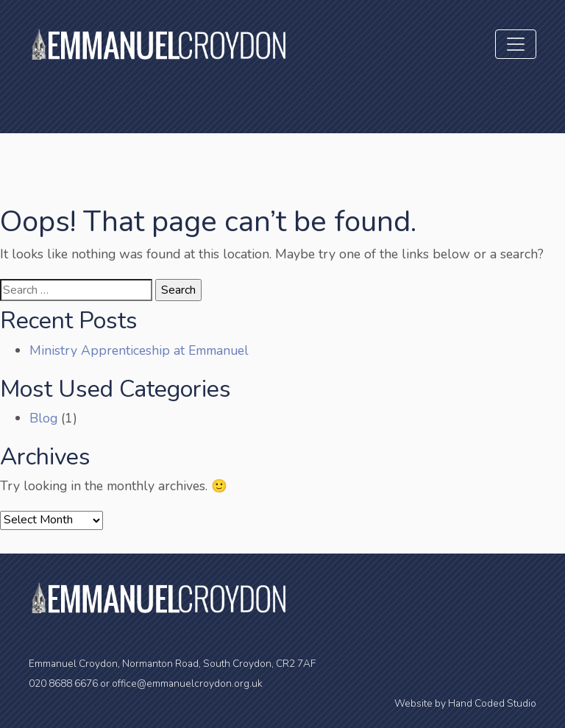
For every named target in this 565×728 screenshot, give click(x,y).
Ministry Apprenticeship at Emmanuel (139, 350)
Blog (43, 418)
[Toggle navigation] (516, 44)
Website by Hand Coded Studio (465, 703)
